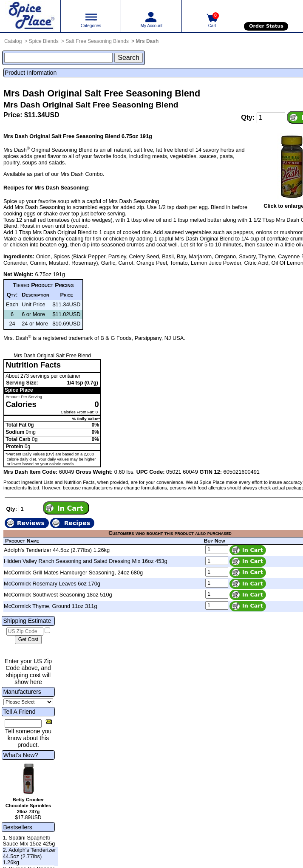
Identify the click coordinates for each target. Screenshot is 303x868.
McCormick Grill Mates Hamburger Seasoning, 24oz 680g (73, 573)
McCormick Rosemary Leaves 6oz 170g (52, 584)
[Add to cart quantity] (271, 118)
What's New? (20, 755)
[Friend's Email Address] (23, 724)
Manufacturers (22, 692)
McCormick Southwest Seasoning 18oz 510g (58, 595)
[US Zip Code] (25, 632)
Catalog (13, 41)
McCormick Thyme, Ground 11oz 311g (51, 606)
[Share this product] (48, 721)
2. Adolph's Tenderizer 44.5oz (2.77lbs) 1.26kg (29, 856)
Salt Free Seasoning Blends (97, 41)
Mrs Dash (147, 41)
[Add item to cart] (66, 508)
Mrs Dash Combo (82, 174)
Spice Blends (44, 41)
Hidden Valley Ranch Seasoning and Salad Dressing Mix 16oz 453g (86, 561)
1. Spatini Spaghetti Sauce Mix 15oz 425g (29, 841)
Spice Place (19, 390)
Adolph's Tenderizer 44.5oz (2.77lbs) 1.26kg (57, 550)
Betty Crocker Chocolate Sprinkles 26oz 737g (28, 806)
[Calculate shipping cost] (28, 640)
